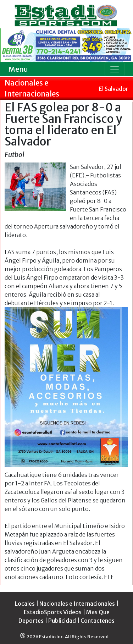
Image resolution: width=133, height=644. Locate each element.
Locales (25, 604)
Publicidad (62, 621)
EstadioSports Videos (53, 612)
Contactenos (98, 621)
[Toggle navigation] (115, 69)
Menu (18, 69)
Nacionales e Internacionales (77, 604)
